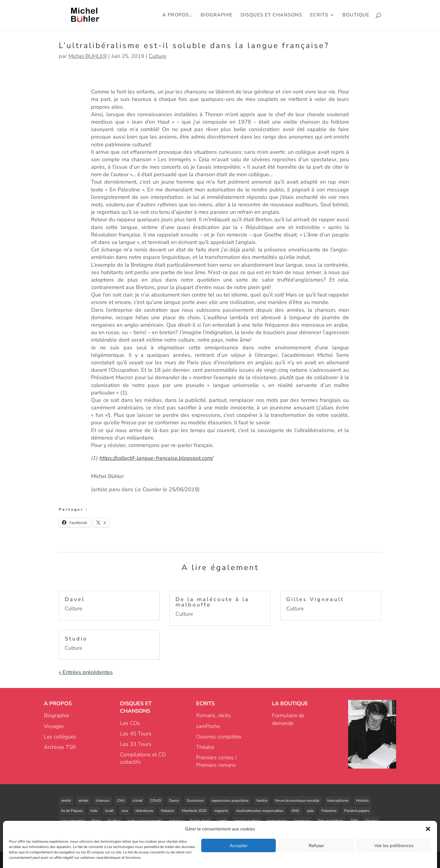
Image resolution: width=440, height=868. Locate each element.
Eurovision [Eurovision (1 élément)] (195, 801)
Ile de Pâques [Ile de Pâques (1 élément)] (72, 811)
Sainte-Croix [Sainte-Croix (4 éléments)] (200, 821)
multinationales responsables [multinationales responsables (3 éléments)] (260, 811)
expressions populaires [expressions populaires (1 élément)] (230, 801)
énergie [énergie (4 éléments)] (156, 831)
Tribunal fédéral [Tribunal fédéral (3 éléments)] (330, 821)
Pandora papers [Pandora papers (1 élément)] (357, 811)
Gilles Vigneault (315, 599)
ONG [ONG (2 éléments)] (295, 811)
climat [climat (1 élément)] (137, 801)
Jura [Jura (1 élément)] (125, 811)
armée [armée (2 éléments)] (83, 801)
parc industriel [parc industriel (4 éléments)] (73, 821)
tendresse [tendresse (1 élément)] (302, 821)
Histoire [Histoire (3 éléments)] (362, 801)
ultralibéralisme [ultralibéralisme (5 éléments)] (74, 831)
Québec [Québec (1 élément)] (114, 821)
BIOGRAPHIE (217, 16)
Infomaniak (254, 860)
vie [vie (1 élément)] (96, 831)
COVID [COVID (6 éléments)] (156, 801)
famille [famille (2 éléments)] (262, 801)
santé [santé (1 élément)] (222, 821)
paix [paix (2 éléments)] (310, 811)
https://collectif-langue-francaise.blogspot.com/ (156, 458)
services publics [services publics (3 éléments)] (247, 821)
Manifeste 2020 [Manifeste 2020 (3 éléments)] (194, 811)
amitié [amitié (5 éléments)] (66, 801)
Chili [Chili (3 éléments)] (121, 801)
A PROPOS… (177, 16)
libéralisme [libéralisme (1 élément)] (144, 811)
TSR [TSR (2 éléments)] (354, 821)
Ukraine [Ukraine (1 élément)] (371, 821)
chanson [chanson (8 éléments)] (103, 801)
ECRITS (319, 16)
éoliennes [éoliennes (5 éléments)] (177, 831)
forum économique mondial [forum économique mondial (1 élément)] (297, 801)
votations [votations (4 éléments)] (114, 831)
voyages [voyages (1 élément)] (136, 831)
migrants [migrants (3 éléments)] (221, 811)
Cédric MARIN (99, 860)
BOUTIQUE (356, 16)
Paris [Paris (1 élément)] (96, 821)
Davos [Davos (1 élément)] (174, 801)
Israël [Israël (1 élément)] (109, 811)
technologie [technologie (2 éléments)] (277, 821)
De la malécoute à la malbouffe (212, 602)
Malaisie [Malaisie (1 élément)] (167, 811)
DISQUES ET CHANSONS (271, 16)
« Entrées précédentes (86, 672)
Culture (157, 56)
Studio (76, 639)
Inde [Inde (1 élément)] (94, 811)
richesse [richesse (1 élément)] (176, 821)
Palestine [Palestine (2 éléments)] (329, 811)
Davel (75, 599)
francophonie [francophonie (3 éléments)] (338, 801)
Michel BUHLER (88, 56)
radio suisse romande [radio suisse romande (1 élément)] (145, 821)
